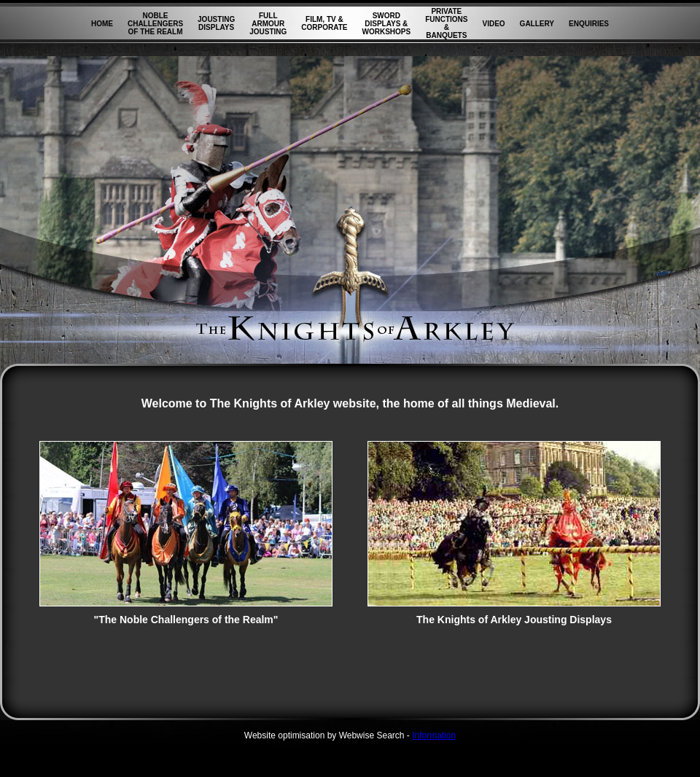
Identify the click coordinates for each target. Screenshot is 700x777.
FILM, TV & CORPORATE (324, 23)
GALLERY (537, 24)
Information (434, 735)
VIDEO (493, 24)
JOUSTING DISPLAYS (216, 23)
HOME (102, 24)
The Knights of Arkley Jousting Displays (514, 615)
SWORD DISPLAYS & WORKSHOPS (386, 24)
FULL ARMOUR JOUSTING (268, 24)
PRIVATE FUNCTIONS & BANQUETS (446, 23)
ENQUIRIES (589, 24)
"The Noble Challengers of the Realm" (186, 615)
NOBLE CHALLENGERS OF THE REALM (155, 24)
